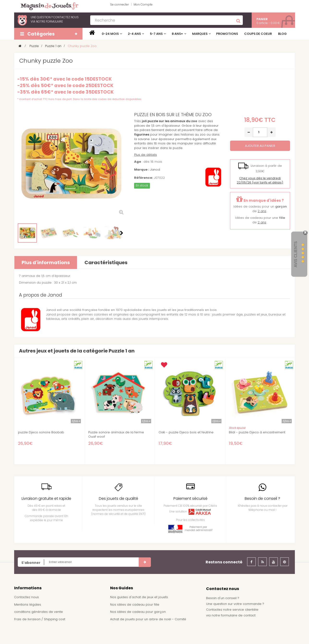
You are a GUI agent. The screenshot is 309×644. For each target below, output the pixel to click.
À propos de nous (28, 627)
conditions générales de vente (39, 612)
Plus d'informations (46, 262)
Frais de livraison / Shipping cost (40, 619)
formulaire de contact (238, 615)
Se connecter (119, 4)
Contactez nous (27, 597)
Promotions (227, 34)
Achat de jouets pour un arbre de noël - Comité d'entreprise (148, 621)
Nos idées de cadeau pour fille (135, 605)
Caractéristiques (106, 262)
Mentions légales (28, 605)
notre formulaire (49, 21)
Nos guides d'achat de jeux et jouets (139, 597)
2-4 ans (134, 34)
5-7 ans (156, 34)
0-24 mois (110, 34)
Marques (200, 34)
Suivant (122, 233)
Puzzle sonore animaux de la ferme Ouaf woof (116, 435)
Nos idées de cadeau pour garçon (138, 612)
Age (138, 162)
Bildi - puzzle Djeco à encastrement (257, 432)
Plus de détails (146, 155)
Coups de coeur (258, 34)
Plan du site (23, 634)
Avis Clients (296, 254)
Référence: (144, 178)
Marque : (142, 170)
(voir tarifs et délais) (260, 180)
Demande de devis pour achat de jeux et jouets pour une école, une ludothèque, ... (152, 633)
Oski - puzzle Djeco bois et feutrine (186, 432)
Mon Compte (143, 4)
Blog (282, 34)
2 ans (262, 211)
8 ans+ (177, 34)
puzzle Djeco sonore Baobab (41, 432)
